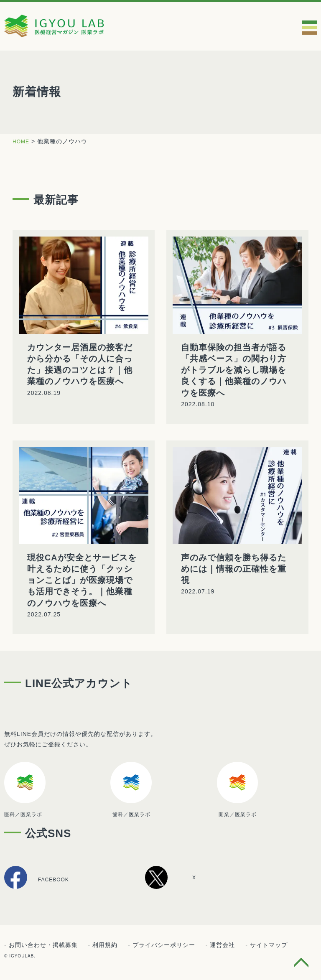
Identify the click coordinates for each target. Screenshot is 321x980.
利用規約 (105, 946)
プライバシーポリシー (164, 946)
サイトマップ (269, 946)
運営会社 (222, 946)
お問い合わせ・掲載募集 (43, 946)
